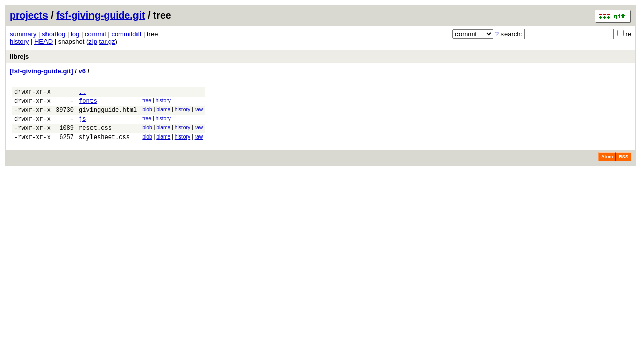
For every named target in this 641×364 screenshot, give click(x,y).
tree (147, 102)
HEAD (43, 42)
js (82, 125)
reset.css (95, 135)
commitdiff (126, 34)
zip (93, 42)
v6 (82, 71)
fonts (88, 103)
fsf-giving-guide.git (100, 15)
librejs (19, 56)
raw (199, 112)
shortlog (54, 34)
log (75, 34)
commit (96, 34)
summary (23, 34)
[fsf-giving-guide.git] (41, 71)
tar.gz (107, 42)
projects (29, 15)
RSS (624, 166)
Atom (607, 166)
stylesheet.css (104, 146)
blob (147, 112)
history (19, 42)
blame (163, 112)
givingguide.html (108, 114)
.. (82, 93)
